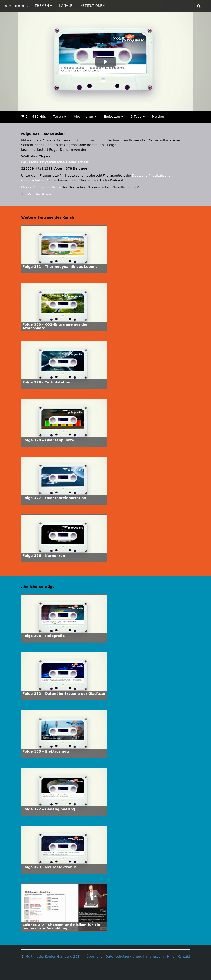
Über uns (94, 957)
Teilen (60, 117)
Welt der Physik (39, 194)
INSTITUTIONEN (92, 6)
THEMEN (43, 6)
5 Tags (138, 117)
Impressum (155, 957)
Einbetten (114, 117)
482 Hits (39, 117)
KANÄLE (66, 6)
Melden (158, 117)
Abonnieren (85, 117)
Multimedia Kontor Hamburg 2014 (54, 957)
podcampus (16, 6)
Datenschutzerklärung (124, 957)
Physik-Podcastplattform (41, 187)
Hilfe (171, 957)
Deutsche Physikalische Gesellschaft (55, 162)
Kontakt (184, 957)
